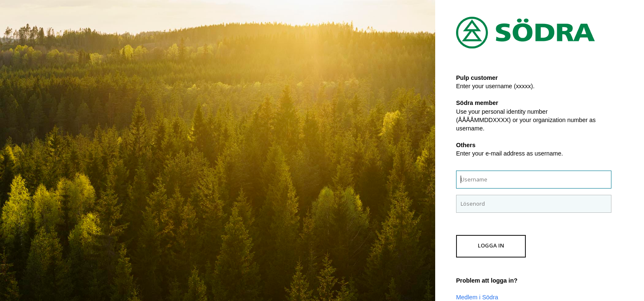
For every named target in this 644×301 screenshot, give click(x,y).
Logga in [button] (491, 245)
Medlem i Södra (477, 297)
